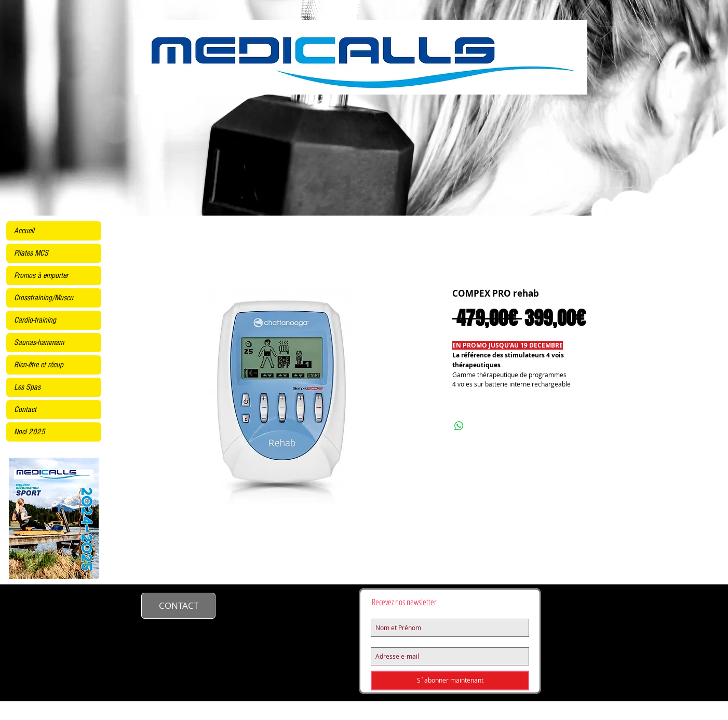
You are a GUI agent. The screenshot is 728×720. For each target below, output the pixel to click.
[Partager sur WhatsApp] (459, 426)
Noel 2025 (30, 432)
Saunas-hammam (39, 342)
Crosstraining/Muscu (44, 298)
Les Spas (27, 387)
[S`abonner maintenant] (450, 681)
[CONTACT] (178, 606)
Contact (25, 409)
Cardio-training (35, 320)
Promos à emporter (41, 275)
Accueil (24, 231)
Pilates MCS (31, 253)
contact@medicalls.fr (273, 604)
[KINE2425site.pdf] (54, 519)
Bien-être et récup (39, 365)
